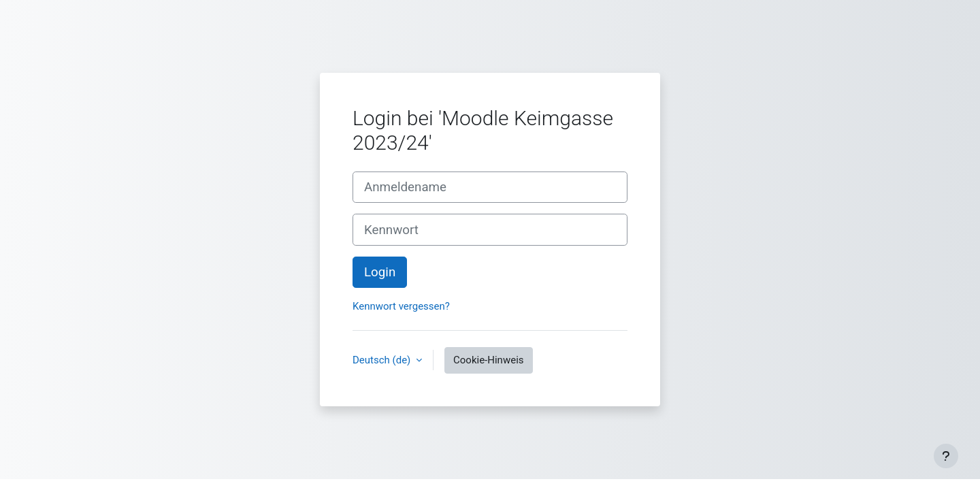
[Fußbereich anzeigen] (946, 456)
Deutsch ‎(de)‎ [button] (383, 360)
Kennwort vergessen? (401, 306)
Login (380, 272)
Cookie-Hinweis (488, 360)
